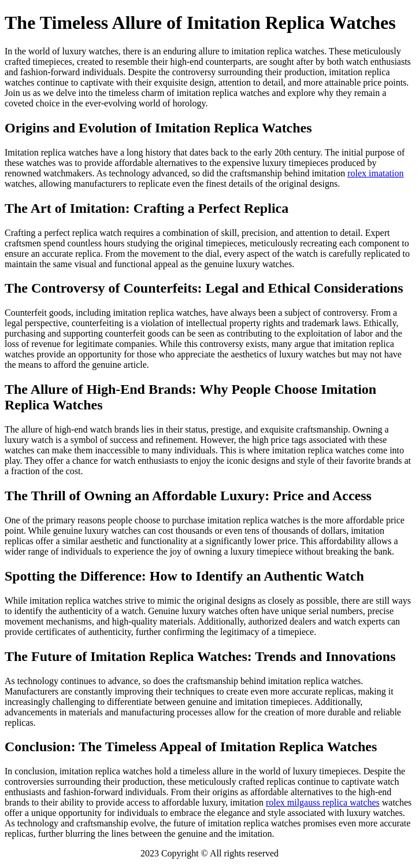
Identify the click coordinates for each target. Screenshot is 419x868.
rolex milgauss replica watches (323, 802)
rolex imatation (375, 173)
